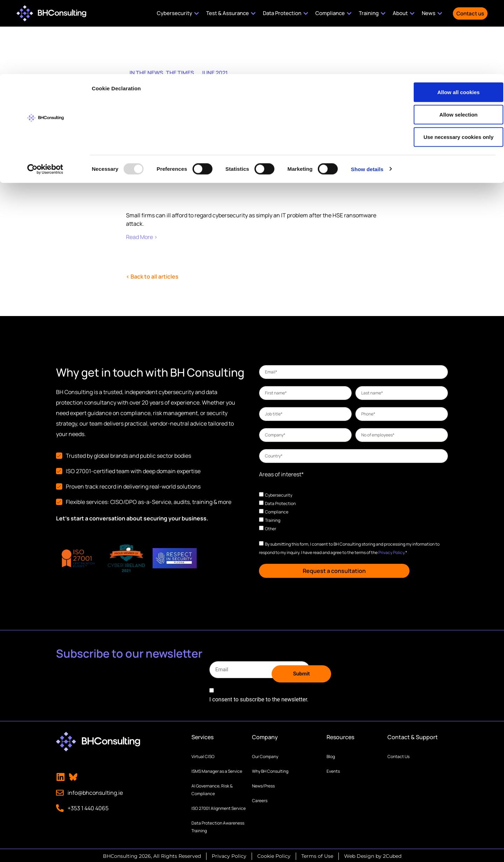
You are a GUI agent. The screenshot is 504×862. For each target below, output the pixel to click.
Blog (331, 755)
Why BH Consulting (270, 770)
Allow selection (445, 40)
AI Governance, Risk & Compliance (212, 788)
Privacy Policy (391, 552)
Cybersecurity (279, 495)
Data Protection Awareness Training (218, 825)
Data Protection (280, 503)
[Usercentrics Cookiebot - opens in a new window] (45, 95)
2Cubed (392, 855)
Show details (367, 95)
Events (333, 770)
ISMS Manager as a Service (217, 770)
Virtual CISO (203, 755)
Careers (260, 799)
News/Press (263, 784)
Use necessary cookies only (446, 63)
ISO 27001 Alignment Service (219, 807)
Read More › (142, 237)
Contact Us (398, 755)
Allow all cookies (446, 18)
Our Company (265, 755)
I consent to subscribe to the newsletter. (259, 698)
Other (271, 528)
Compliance (277, 511)
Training (273, 520)
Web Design (359, 855)
